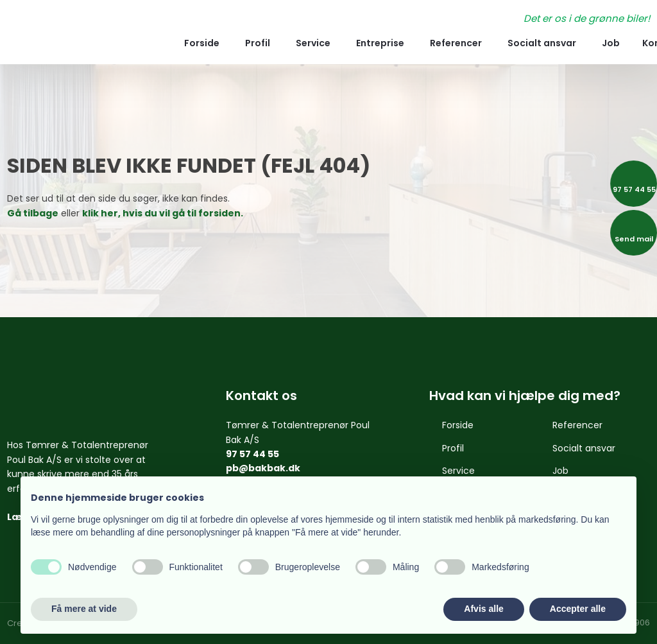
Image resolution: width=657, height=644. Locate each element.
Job (611, 43)
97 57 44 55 (252, 454)
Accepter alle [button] (578, 609)
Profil (258, 43)
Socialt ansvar (542, 43)
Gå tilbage (33, 213)
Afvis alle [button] (483, 609)
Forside (202, 43)
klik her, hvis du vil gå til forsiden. (163, 213)
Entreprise (380, 43)
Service (313, 43)
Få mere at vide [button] (84, 609)
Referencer (456, 43)
